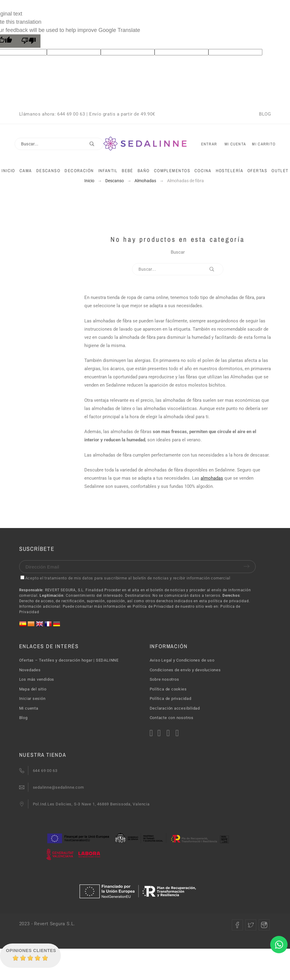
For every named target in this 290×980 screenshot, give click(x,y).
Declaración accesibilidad (175, 708)
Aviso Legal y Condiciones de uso (182, 660)
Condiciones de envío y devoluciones (185, 670)
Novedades (30, 670)
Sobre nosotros (164, 679)
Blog (23, 718)
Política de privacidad (171, 699)
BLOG (265, 114)
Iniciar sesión (32, 699)
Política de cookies (168, 689)
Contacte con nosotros (172, 718)
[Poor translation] (29, 41)
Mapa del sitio (33, 689)
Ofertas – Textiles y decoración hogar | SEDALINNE (69, 660)
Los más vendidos (37, 679)
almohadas (212, 478)
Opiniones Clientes (31, 950)
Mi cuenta (29, 708)
